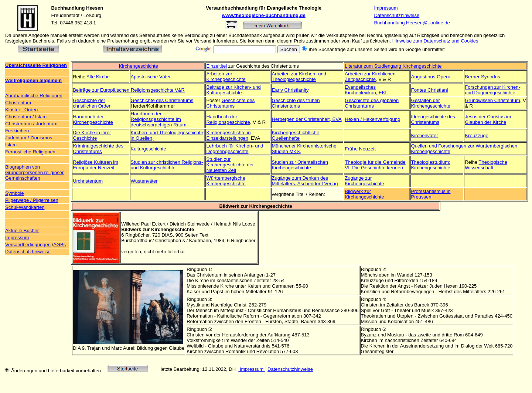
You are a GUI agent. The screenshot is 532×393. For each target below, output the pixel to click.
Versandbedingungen (28, 245)
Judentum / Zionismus (29, 138)
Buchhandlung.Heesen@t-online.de (412, 23)
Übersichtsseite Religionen (36, 65)
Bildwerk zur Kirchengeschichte (364, 194)
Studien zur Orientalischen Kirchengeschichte (300, 165)
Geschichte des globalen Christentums (372, 103)
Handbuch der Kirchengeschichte (93, 119)
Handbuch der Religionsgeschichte (228, 119)
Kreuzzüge (477, 135)
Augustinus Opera (431, 77)
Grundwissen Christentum (492, 100)
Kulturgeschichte (149, 149)
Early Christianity (290, 90)
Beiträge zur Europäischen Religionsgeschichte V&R (129, 90)
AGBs (59, 245)
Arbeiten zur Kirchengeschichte (226, 77)
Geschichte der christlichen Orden (92, 103)
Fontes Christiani (430, 90)
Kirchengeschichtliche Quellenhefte (296, 135)
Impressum (386, 8)
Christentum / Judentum (31, 124)
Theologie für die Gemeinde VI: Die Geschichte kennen (375, 165)
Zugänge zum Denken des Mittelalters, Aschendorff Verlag (305, 181)
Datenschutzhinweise (397, 15)
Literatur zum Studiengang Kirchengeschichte (393, 66)
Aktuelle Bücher (22, 231)
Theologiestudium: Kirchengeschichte (431, 165)
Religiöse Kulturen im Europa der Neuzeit (96, 165)
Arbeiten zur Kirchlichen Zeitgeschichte (370, 77)
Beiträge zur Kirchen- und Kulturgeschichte (233, 90)
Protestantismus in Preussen (431, 194)
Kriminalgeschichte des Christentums (98, 149)
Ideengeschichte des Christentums (433, 119)
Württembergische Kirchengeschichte (226, 181)
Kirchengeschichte (139, 66)
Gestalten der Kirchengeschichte (431, 103)
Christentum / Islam (26, 117)
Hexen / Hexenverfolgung (372, 119)
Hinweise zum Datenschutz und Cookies (435, 41)
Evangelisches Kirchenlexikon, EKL (366, 90)
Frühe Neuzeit (360, 149)
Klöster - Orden (21, 110)
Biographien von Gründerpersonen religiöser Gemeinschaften (34, 172)
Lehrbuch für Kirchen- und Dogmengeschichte (235, 149)
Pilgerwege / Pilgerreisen (32, 200)
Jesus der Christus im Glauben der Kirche (488, 119)
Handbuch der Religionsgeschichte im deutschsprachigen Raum (159, 119)
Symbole (15, 193)
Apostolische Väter (151, 77)
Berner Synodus (482, 77)
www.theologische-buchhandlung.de (264, 15)
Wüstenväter (144, 181)
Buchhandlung (68, 8)
